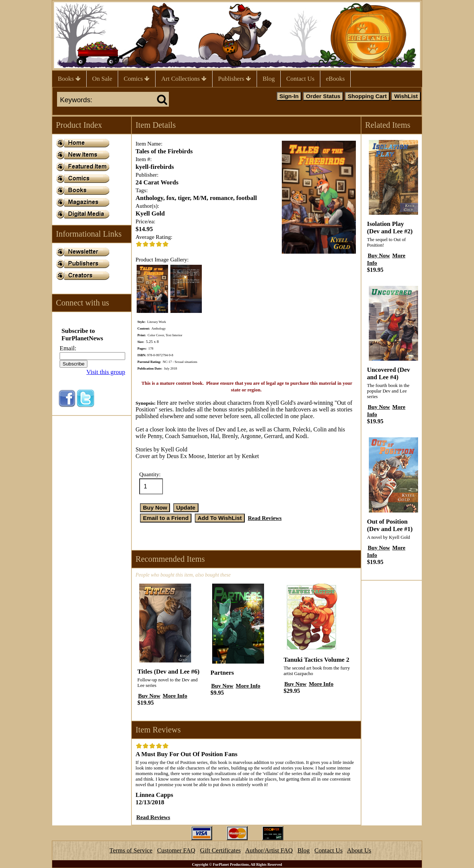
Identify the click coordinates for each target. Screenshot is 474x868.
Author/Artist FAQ (269, 850)
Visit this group (106, 372)
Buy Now (149, 696)
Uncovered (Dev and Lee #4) (388, 373)
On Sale (102, 79)
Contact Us (300, 79)
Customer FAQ (176, 850)
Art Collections (184, 79)
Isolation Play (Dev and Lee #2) (390, 228)
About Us (359, 850)
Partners (222, 673)
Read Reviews (265, 518)
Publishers (235, 79)
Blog (269, 79)
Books (69, 79)
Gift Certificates (220, 850)
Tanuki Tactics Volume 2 (316, 660)
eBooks (335, 79)
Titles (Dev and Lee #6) (168, 672)
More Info (175, 696)
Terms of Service (131, 850)
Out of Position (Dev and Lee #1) (390, 525)
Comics (137, 79)
